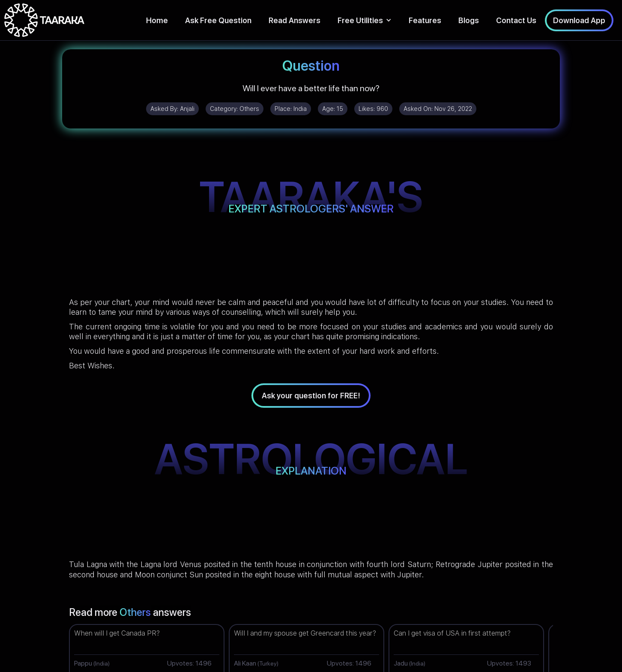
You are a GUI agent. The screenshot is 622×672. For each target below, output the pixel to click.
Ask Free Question (218, 20)
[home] (44, 20)
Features (425, 20)
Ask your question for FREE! (311, 396)
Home (157, 20)
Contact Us (516, 20)
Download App (579, 20)
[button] (365, 20)
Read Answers (295, 20)
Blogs (469, 20)
